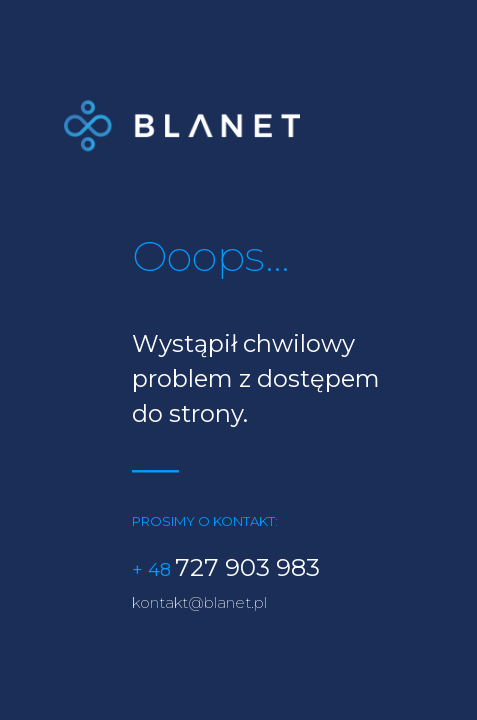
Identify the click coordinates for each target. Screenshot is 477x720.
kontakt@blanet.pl (199, 603)
